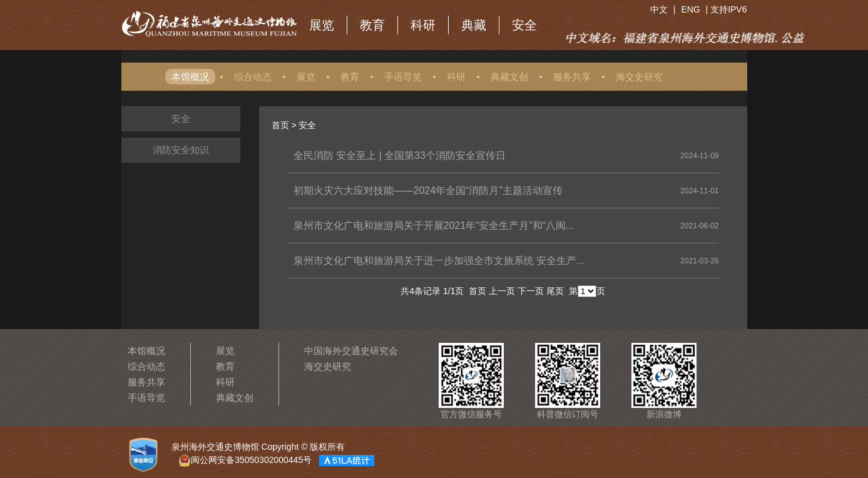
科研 (423, 25)
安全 (524, 25)
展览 (322, 25)
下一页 (531, 291)
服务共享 (572, 77)
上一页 (502, 291)
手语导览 (403, 77)
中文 (659, 9)
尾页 (555, 291)
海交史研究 (639, 77)
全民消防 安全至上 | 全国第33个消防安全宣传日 (400, 155)
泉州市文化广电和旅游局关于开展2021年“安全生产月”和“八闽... (434, 226)
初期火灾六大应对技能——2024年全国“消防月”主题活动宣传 (428, 191)
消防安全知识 (181, 150)
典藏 (474, 25)
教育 (372, 25)
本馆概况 (190, 77)
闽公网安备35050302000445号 (245, 460)
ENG (690, 9)
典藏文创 (509, 77)
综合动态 (253, 77)
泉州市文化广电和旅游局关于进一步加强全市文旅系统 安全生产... (439, 261)
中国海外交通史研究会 (351, 351)
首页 (280, 125)
